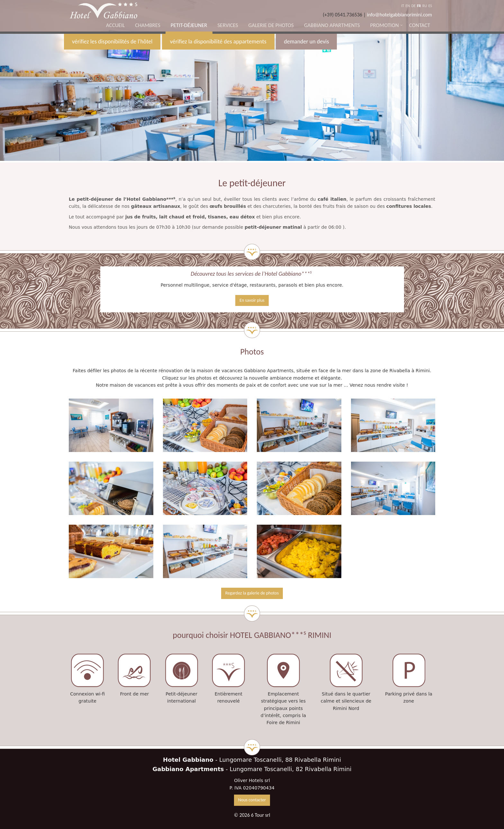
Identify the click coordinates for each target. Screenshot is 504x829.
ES (430, 6)
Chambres (148, 25)
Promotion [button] (385, 25)
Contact (420, 25)
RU (425, 6)
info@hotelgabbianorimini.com (400, 15)
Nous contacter (252, 800)
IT (403, 6)
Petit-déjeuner (189, 25)
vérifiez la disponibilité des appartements (218, 41)
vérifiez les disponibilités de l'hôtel (112, 41)
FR (419, 6)
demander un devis (306, 41)
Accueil (115, 25)
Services (228, 25)
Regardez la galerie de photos (252, 593)
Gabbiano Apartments (332, 25)
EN (408, 6)
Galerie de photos (271, 25)
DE (414, 6)
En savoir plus (252, 300)
